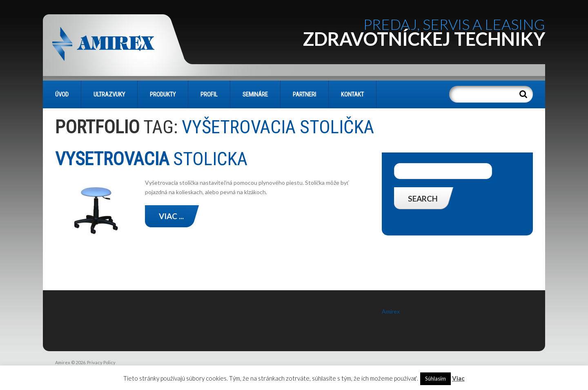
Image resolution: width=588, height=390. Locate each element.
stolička (153, 159)
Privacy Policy (101, 362)
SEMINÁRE (255, 94)
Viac (458, 378)
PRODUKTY (163, 94)
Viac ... (171, 216)
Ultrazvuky (109, 94)
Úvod (62, 94)
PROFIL (209, 94)
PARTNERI (304, 94)
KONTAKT (352, 94)
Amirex (391, 311)
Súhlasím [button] (435, 379)
